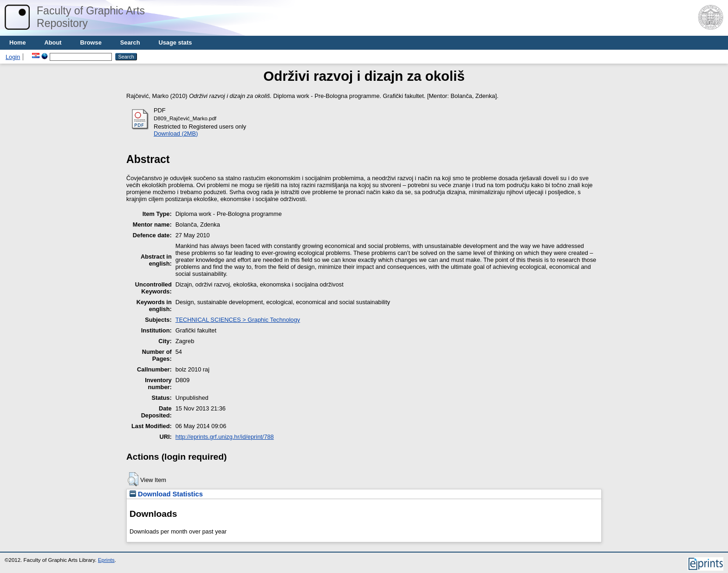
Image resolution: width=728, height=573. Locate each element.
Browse (91, 42)
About (53, 42)
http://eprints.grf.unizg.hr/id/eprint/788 (225, 437)
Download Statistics (166, 494)
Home (18, 42)
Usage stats (175, 42)
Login (13, 57)
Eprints (106, 560)
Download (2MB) (176, 133)
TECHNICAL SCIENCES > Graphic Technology (238, 320)
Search (130, 42)
